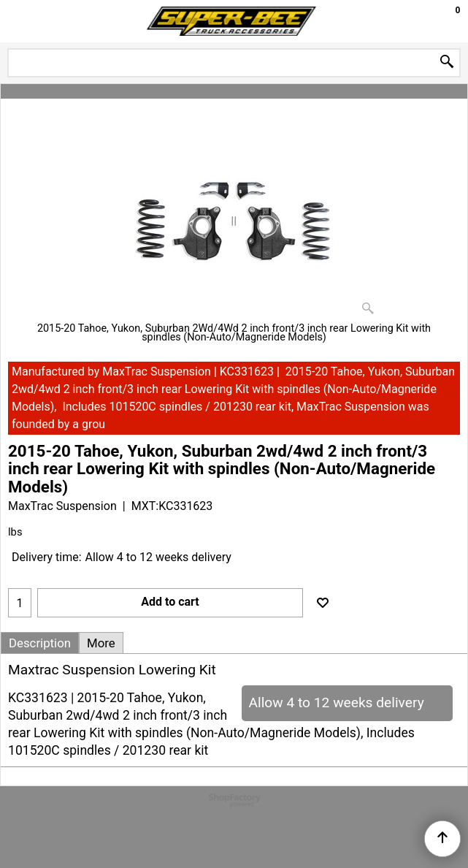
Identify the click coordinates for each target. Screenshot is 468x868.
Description (40, 643)
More (101, 643)
